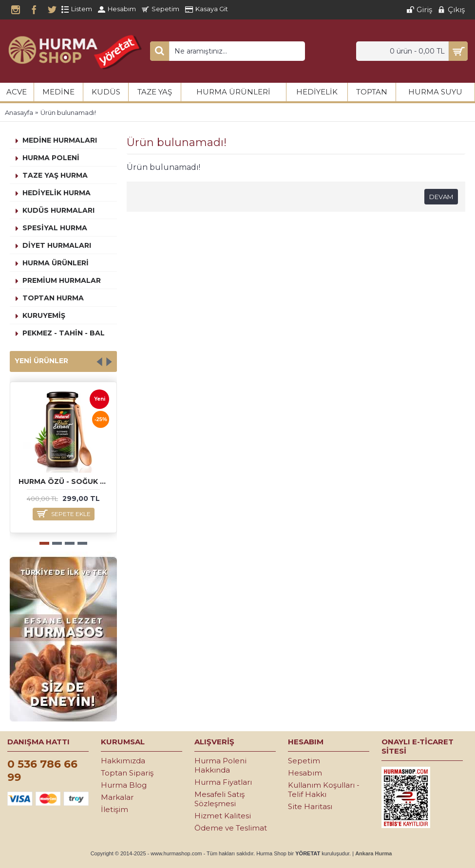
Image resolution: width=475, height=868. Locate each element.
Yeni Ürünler (41, 361)
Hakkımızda (123, 761)
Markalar (117, 797)
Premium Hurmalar (62, 280)
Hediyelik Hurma (57, 193)
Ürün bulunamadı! (68, 112)
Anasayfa (19, 112)
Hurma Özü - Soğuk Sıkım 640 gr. (65, 481)
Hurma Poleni (51, 158)
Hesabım (305, 773)
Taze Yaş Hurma (55, 175)
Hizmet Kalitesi (223, 816)
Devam (441, 197)
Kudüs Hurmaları (58, 210)
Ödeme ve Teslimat (231, 828)
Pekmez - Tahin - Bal (64, 333)
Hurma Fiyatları (223, 782)
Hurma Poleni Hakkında (220, 765)
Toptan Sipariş (127, 773)
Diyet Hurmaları (57, 245)
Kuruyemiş (44, 315)
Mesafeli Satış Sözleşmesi (219, 799)
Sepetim (304, 761)
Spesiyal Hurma (55, 228)
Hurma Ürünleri (56, 263)
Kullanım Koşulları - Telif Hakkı (324, 790)
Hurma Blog (124, 785)
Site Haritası (310, 806)
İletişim (114, 809)
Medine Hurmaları (60, 140)
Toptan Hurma (53, 298)
